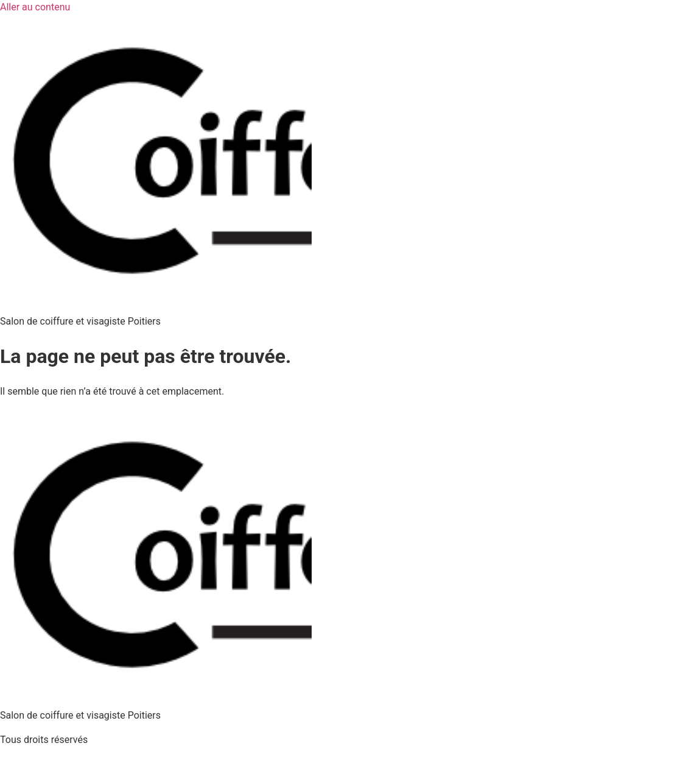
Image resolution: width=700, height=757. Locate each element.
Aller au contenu (35, 7)
